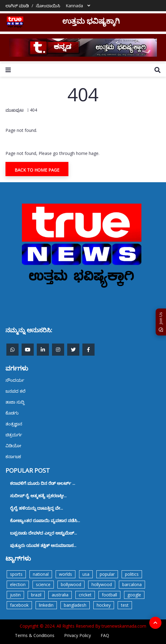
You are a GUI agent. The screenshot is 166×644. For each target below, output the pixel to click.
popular (107, 574)
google (134, 595)
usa (86, 574)
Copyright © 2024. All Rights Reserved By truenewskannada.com (83, 626)
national (41, 574)
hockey (104, 605)
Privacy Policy (78, 635)
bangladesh (75, 605)
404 (33, 110)
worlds (66, 574)
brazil (36, 595)
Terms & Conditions (35, 635)
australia (60, 595)
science (43, 584)
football (109, 595)
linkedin (46, 605)
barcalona (132, 584)
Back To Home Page (37, 170)
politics (132, 574)
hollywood (102, 584)
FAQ (105, 635)
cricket (85, 595)
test (125, 605)
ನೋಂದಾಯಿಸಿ (48, 6)
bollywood (71, 584)
